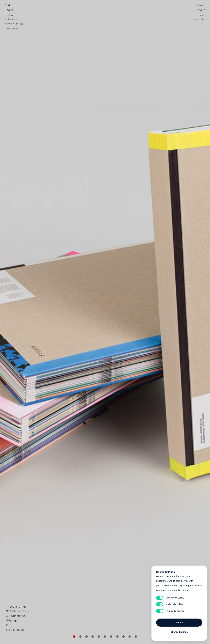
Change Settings (179, 632)
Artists (9, 15)
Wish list (200, 19)
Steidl (8, 5)
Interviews (12, 29)
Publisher (11, 19)
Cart (202, 15)
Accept (179, 622)
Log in (201, 10)
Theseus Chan (15, 614)
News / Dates (14, 24)
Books (9, 10)
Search (201, 5)
